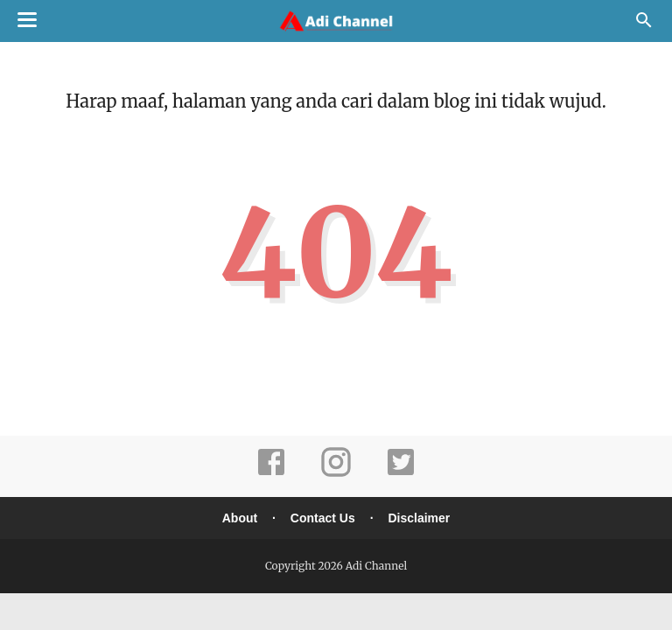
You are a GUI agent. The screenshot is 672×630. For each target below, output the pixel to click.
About (240, 518)
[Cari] (644, 24)
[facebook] (271, 474)
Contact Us (323, 518)
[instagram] (336, 474)
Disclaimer (419, 518)
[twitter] (401, 474)
